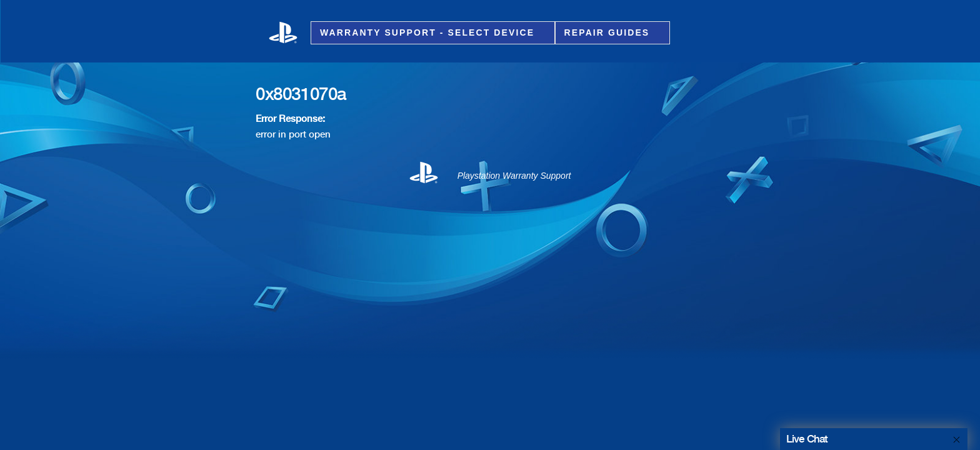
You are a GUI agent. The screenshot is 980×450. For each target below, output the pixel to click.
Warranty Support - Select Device (429, 33)
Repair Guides (609, 33)
